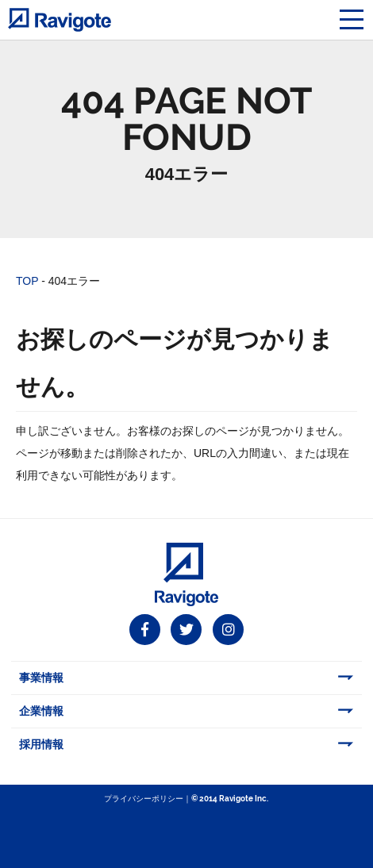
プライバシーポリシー (144, 799)
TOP (27, 281)
